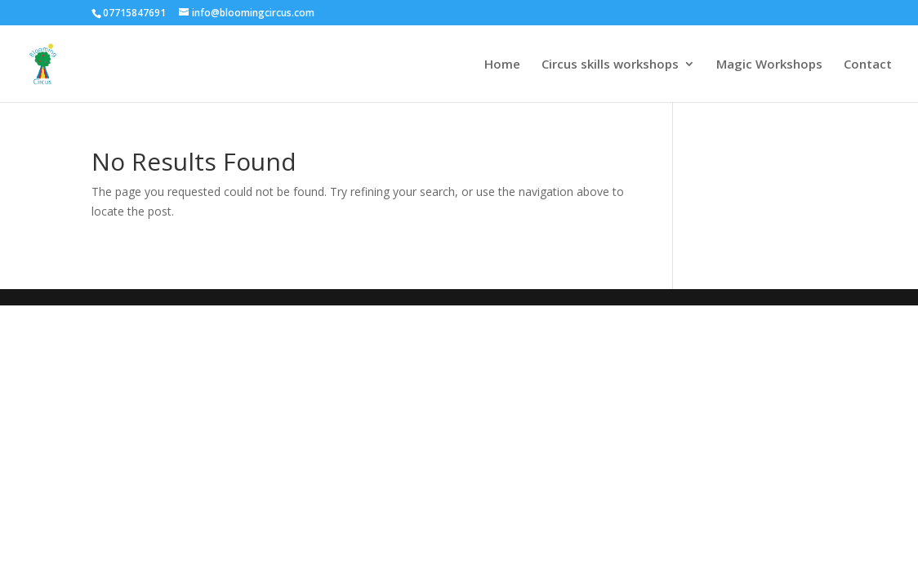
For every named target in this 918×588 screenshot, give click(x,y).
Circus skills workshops (610, 65)
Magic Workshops (769, 65)
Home (502, 65)
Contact (868, 65)
